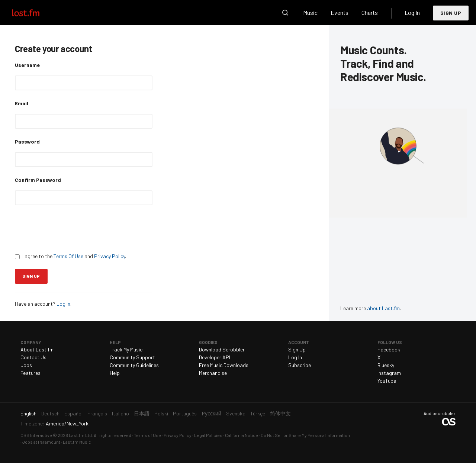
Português (185, 413)
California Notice (242, 435)
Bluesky (386, 365)
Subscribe (300, 365)
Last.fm (34, 13)
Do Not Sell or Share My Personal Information (305, 435)
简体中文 (280, 413)
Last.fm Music (77, 442)
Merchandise (213, 373)
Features (30, 373)
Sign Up (451, 13)
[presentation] (71, 229)
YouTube (387, 381)
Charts (370, 12)
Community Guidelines (134, 365)
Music (310, 12)
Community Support (132, 357)
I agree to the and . (70, 256)
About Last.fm (37, 349)
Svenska (236, 413)
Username (27, 65)
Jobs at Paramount (41, 442)
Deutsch (50, 413)
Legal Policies (208, 435)
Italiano (120, 413)
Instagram (389, 373)
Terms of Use (147, 435)
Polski (161, 413)
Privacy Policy (110, 256)
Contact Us (33, 357)
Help (115, 373)
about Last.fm (383, 308)
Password (27, 142)
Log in (63, 304)
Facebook (389, 349)
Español (73, 413)
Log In (412, 12)
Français (97, 413)
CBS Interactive (36, 435)
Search (285, 13)
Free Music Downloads (224, 365)
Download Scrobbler (222, 349)
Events (340, 12)
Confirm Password (38, 180)
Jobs (26, 365)
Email (22, 103)
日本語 (142, 413)
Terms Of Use (68, 256)
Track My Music (126, 349)
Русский (211, 413)
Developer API (215, 357)
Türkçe (258, 413)
